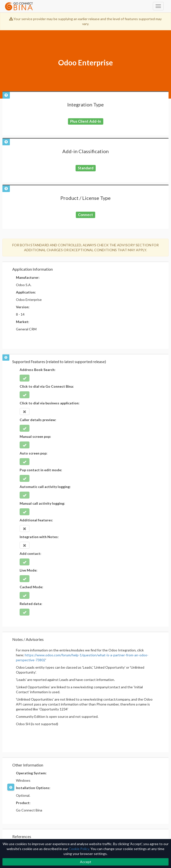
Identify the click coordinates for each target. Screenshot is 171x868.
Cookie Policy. (79, 849)
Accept (86, 862)
